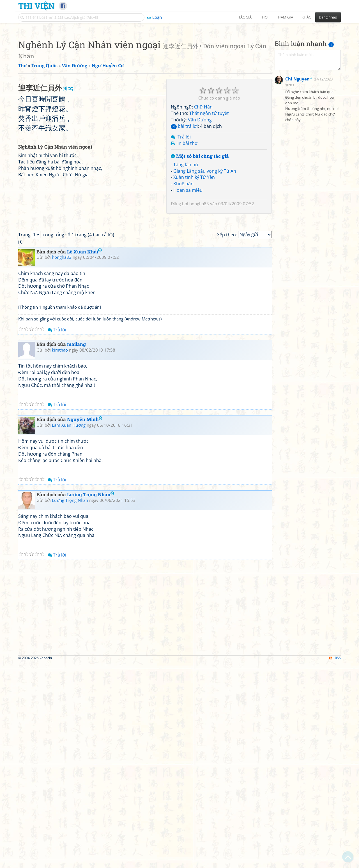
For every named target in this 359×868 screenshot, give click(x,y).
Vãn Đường (200, 198)
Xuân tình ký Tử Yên (194, 256)
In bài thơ (187, 222)
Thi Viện (36, 6)
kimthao (60, 555)
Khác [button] (306, 17)
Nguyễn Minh (85, 625)
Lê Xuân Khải (84, 457)
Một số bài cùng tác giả (200, 235)
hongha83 (199, 282)
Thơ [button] (264, 17)
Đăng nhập (328, 17)
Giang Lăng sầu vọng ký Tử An (205, 250)
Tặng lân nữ (186, 243)
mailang (76, 550)
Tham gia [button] (285, 17)
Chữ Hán (203, 185)
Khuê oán (183, 262)
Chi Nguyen (297, 216)
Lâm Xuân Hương (69, 630)
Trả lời (184, 215)
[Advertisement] (179, 66)
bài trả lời (184, 205)
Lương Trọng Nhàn (91, 700)
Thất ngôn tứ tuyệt (209, 192)
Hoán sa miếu (188, 269)
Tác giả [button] (245, 17)
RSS (335, 863)
